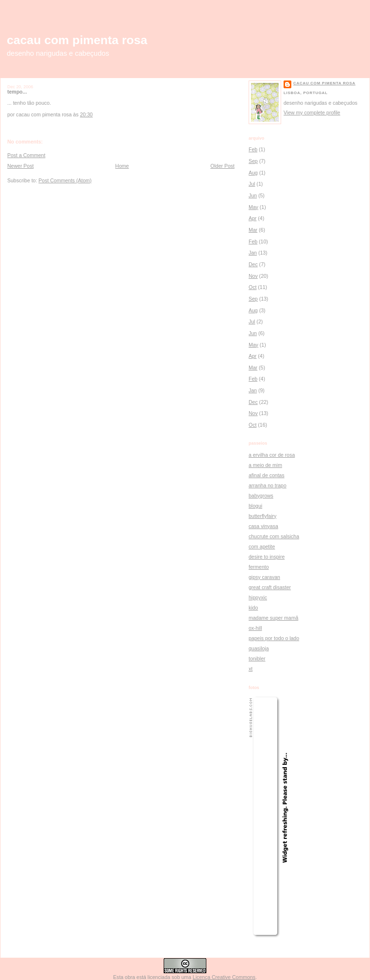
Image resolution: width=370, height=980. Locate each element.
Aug (253, 173)
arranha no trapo (268, 485)
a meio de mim (265, 465)
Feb (253, 149)
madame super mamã (273, 618)
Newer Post (20, 166)
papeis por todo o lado (274, 638)
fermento (259, 567)
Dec (253, 264)
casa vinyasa (263, 526)
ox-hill (255, 628)
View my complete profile (312, 112)
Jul (252, 184)
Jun (253, 195)
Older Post (222, 166)
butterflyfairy (262, 516)
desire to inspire (267, 557)
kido (253, 608)
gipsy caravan (264, 577)
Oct (252, 287)
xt (251, 669)
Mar (253, 230)
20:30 (86, 114)
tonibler (257, 659)
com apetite (262, 546)
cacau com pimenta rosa (77, 40)
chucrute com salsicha (274, 536)
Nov (253, 276)
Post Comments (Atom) (65, 180)
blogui (255, 506)
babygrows (261, 496)
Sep (253, 161)
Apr (252, 218)
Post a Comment (26, 155)
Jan (253, 253)
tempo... (17, 92)
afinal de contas (267, 475)
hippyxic (258, 597)
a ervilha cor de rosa (272, 455)
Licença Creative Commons (224, 977)
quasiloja (259, 648)
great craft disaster (270, 587)
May (253, 207)
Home (122, 166)
